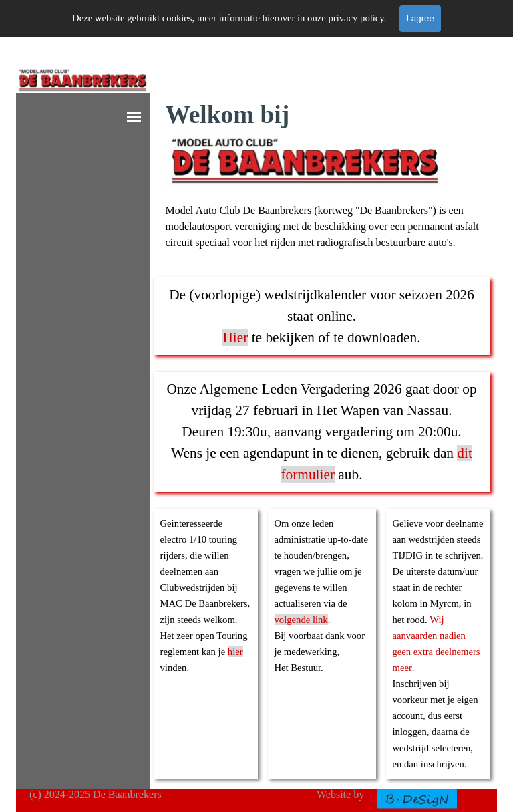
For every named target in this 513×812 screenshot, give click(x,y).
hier (235, 652)
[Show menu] (134, 117)
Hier (235, 337)
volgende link (301, 620)
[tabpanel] (324, 173)
